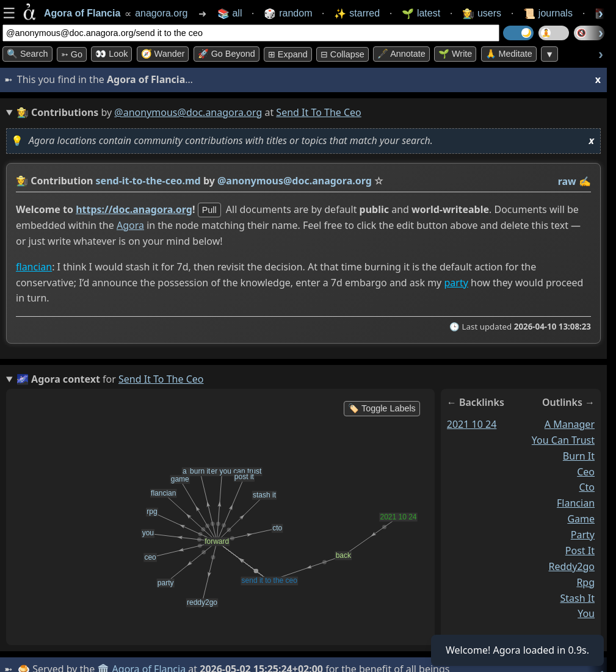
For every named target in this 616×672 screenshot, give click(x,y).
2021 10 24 (472, 424)
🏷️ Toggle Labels (382, 408)
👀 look (111, 54)
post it (580, 551)
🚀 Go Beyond (226, 54)
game (581, 519)
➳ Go (72, 54)
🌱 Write (455, 54)
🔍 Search (27, 54)
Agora (130, 225)
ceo (586, 472)
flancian (34, 267)
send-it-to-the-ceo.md (148, 181)
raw (567, 181)
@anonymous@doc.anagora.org (188, 112)
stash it (578, 598)
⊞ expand (288, 54)
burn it (579, 456)
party (456, 283)
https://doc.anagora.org (134, 209)
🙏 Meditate (509, 54)
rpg (585, 582)
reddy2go (572, 566)
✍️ (585, 181)
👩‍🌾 (22, 181)
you (586, 614)
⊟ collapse (342, 54)
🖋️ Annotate (401, 54)
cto (587, 488)
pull (209, 210)
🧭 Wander (163, 54)
